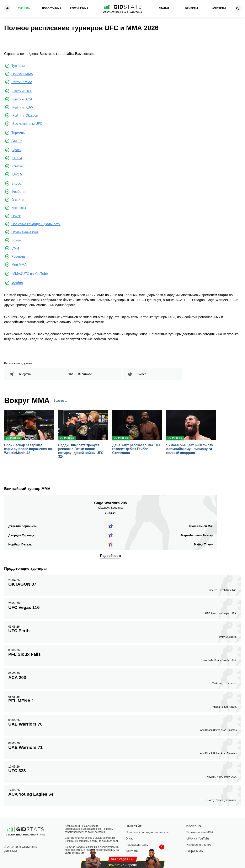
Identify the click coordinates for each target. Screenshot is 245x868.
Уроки (17, 150)
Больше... (60, 401)
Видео (16, 184)
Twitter (142, 374)
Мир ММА (19, 265)
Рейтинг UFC (22, 91)
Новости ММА (52, 8)
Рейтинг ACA (22, 99)
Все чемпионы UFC (27, 124)
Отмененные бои (25, 232)
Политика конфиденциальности (36, 224)
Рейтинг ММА (79, 8)
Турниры (24, 8)
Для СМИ (10, 851)
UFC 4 (17, 158)
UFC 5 (17, 174)
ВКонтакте (85, 374)
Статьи (164, 8)
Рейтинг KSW (23, 107)
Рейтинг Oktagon (25, 116)
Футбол (17, 283)
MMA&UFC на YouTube (30, 274)
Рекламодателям (137, 845)
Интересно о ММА (199, 845)
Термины (18, 133)
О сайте (18, 200)
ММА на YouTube (198, 838)
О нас (130, 838)
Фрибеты (191, 8)
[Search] (238, 8)
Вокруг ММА (195, 851)
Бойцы (17, 240)
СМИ (15, 248)
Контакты (219, 8)
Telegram (25, 374)
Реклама (18, 257)
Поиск (16, 216)
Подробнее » (110, 556)
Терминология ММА (200, 832)
